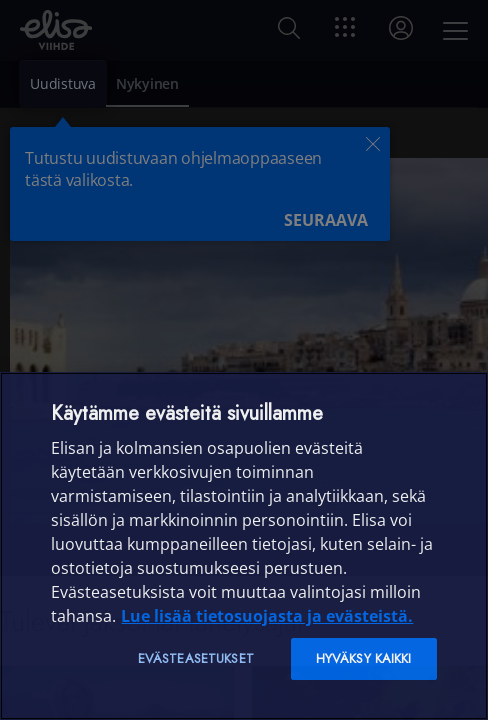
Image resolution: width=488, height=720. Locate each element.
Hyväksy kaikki (364, 658)
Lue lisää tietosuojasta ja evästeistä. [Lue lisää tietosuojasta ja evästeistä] (267, 616)
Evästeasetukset (196, 658)
